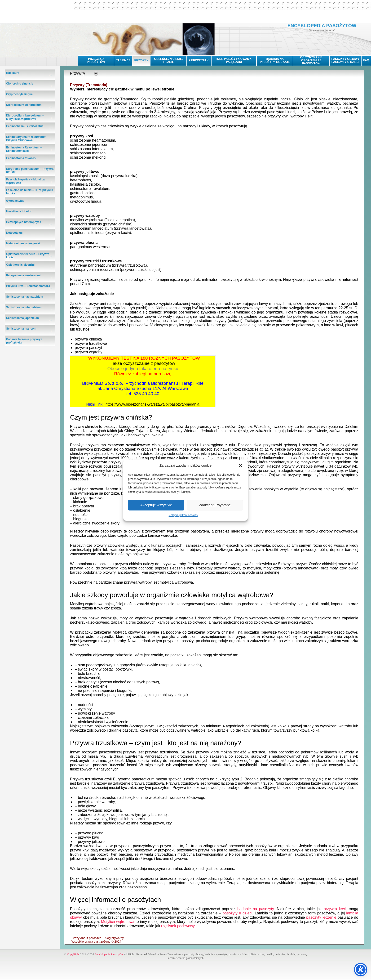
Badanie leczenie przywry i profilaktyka (24, 341)
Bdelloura (13, 73)
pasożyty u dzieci (237, 913)
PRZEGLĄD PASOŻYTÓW (96, 60)
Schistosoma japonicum (22, 318)
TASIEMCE (123, 60)
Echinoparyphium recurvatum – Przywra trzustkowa (27, 139)
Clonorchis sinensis (20, 84)
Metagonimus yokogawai (23, 243)
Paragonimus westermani (23, 275)
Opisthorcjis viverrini (20, 265)
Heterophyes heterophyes (24, 222)
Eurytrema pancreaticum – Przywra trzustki (30, 170)
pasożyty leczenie (321, 917)
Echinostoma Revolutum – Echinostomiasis (24, 149)
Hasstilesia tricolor (19, 211)
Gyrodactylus (15, 201)
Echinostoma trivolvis (21, 158)
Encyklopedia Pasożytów (109, 954)
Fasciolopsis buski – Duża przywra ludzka (30, 192)
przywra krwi (335, 909)
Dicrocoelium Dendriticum (24, 105)
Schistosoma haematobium (25, 297)
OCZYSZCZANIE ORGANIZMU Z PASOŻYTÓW (311, 60)
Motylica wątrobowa (118, 922)
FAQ (366, 60)
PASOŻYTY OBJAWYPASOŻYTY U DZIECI (345, 60)
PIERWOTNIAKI (199, 60)
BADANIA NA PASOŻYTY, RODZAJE (275, 60)
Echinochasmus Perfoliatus (25, 126)
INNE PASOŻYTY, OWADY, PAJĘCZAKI (234, 60)
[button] (241, 465)
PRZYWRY (141, 60)
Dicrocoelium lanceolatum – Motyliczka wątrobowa (25, 117)
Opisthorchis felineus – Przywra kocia (28, 256)
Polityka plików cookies (183, 515)
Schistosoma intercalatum (24, 307)
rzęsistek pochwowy (178, 926)
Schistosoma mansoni (21, 329)
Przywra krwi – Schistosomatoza (28, 286)
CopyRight (73, 954)
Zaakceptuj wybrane (215, 505)
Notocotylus (14, 233)
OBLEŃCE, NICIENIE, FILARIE (169, 60)
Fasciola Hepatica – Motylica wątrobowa (25, 181)
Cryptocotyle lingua (19, 94)
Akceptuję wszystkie (156, 505)
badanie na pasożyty (256, 909)
